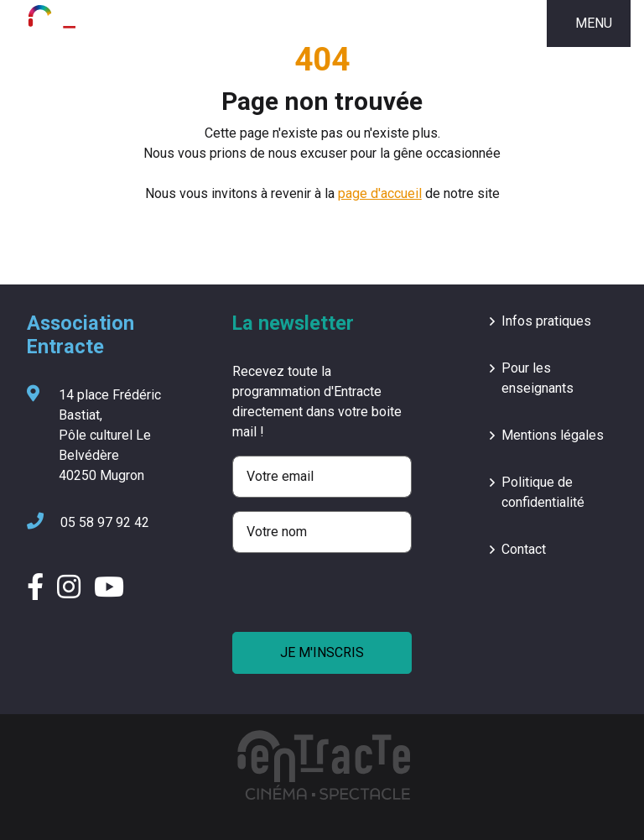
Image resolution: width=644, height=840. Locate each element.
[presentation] (360, 599)
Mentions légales (553, 435)
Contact (524, 549)
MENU (594, 23)
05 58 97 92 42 (88, 523)
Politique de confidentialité (543, 492)
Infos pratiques (546, 321)
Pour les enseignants (538, 378)
